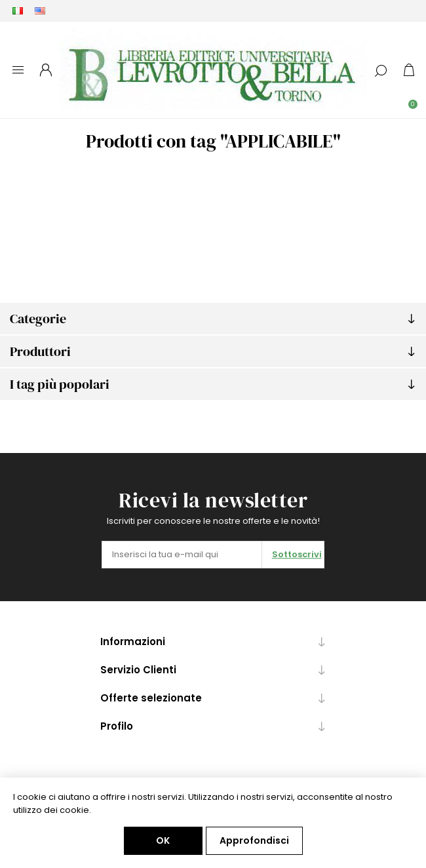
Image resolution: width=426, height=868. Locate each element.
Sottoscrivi (297, 554)
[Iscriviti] (182, 555)
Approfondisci (254, 840)
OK (163, 840)
